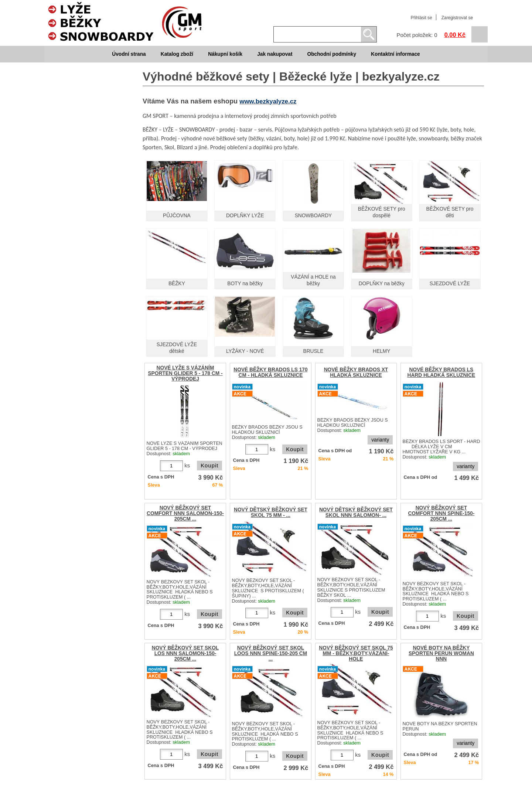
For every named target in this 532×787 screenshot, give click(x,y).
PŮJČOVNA (177, 216)
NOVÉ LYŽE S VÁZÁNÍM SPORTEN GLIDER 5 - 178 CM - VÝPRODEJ (185, 373)
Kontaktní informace (395, 54)
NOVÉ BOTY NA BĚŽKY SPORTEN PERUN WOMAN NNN (441, 653)
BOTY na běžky (245, 284)
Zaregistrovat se (457, 18)
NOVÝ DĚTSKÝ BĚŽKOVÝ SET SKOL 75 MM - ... (271, 512)
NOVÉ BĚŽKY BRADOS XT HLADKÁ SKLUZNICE (356, 372)
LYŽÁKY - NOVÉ (245, 351)
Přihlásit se (421, 18)
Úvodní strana (129, 54)
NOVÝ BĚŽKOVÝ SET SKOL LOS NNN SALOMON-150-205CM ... (185, 653)
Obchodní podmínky (332, 54)
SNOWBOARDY (313, 216)
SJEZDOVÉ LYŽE (450, 284)
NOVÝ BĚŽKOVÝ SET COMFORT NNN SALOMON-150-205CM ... (185, 513)
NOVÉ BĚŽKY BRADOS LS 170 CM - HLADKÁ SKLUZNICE (270, 372)
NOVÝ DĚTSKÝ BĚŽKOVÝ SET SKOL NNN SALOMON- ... (356, 512)
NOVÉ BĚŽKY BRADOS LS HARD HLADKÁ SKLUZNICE (441, 372)
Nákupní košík (225, 54)
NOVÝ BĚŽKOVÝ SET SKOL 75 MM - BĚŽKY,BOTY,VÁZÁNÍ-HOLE (356, 653)
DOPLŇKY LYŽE (245, 216)
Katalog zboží (177, 54)
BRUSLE (313, 351)
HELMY (381, 351)
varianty (380, 440)
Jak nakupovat (275, 54)
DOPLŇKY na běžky (382, 284)
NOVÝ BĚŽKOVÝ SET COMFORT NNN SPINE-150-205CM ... (441, 513)
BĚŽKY (177, 284)
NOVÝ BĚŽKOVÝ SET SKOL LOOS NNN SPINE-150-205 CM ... (271, 653)
